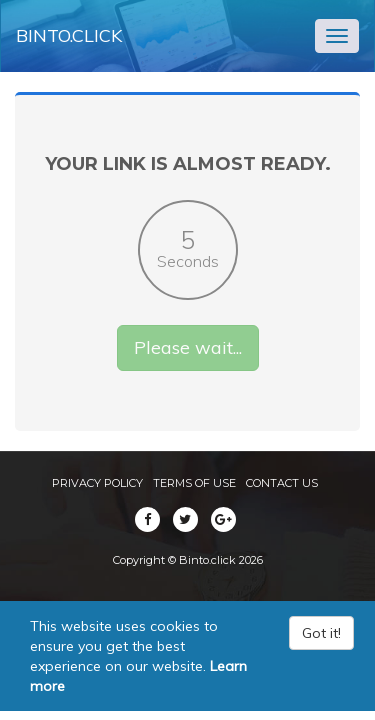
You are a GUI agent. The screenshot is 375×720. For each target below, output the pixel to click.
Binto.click (69, 35)
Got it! (321, 633)
